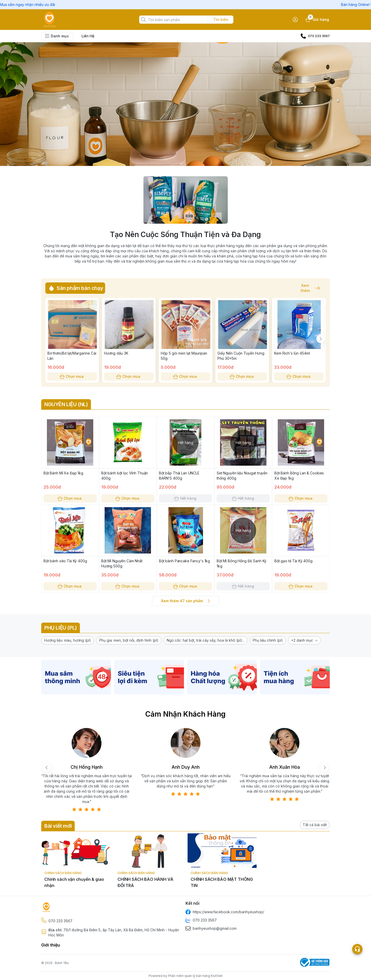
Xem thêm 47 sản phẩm (185, 601)
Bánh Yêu (62, 963)
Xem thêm (308, 288)
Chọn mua (72, 376)
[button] (68, 640)
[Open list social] (357, 949)
